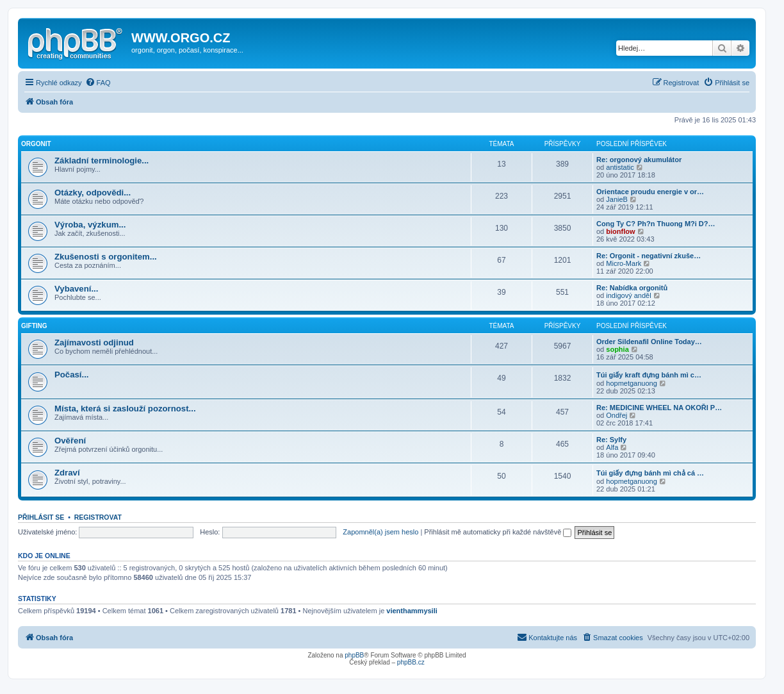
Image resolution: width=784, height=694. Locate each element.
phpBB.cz (411, 662)
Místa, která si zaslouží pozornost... (125, 409)
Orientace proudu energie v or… (650, 192)
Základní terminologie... (102, 161)
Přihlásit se (41, 517)
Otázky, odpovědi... (93, 193)
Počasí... (72, 375)
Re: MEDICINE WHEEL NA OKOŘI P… (659, 408)
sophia (617, 349)
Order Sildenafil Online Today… (649, 342)
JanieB (617, 199)
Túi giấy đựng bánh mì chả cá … (650, 473)
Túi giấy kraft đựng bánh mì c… (649, 375)
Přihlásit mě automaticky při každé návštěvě (498, 532)
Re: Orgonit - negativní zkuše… (649, 256)
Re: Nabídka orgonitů (632, 288)
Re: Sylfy (611, 440)
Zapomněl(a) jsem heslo (380, 532)
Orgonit (36, 144)
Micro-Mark (624, 263)
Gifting (34, 326)
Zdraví (67, 473)
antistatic (620, 167)
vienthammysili (412, 611)
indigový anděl (628, 295)
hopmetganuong (632, 383)
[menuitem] (98, 83)
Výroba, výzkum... (90, 225)
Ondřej (617, 415)
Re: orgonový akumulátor (639, 160)
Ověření (70, 441)
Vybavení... (76, 289)
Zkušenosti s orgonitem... (106, 257)
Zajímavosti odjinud (94, 343)
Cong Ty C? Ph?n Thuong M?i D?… (656, 224)
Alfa (612, 447)
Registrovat (98, 517)
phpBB (354, 655)
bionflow (620, 231)
